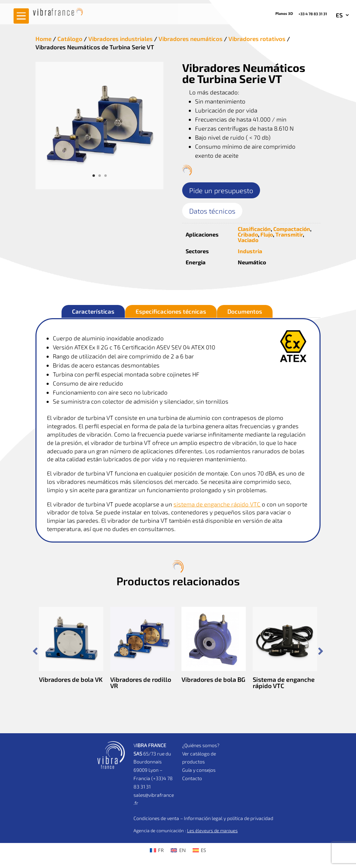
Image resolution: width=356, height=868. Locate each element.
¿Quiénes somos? (201, 745)
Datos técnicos (212, 211)
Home (43, 39)
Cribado (248, 234)
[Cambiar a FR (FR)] (157, 850)
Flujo (267, 234)
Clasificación (254, 229)
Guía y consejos (199, 770)
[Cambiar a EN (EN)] (178, 850)
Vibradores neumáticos (191, 39)
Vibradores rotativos (257, 39)
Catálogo (70, 39)
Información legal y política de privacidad (229, 818)
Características (93, 311)
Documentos (245, 311)
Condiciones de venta (156, 818)
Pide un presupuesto (221, 190)
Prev (35, 651)
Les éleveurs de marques (212, 830)
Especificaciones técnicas (171, 311)
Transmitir (289, 234)
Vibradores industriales (120, 39)
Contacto (192, 778)
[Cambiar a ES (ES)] (200, 850)
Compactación (292, 229)
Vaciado (248, 240)
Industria (250, 251)
